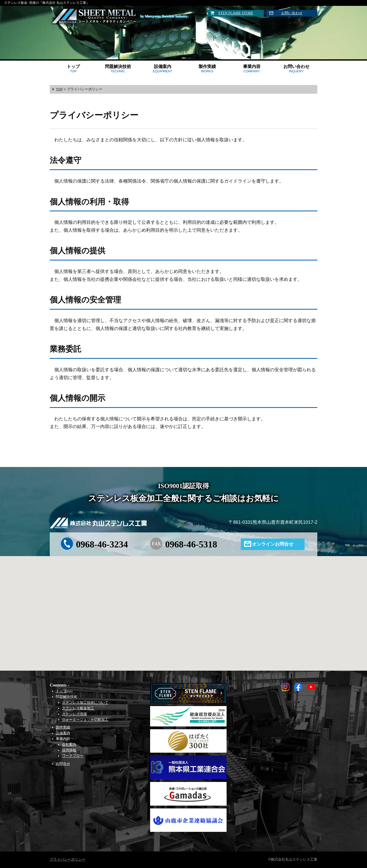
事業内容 (252, 69)
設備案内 (162, 69)
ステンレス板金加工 (78, 708)
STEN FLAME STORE (236, 13)
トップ (73, 69)
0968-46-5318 (191, 544)
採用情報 (69, 750)
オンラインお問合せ (273, 544)
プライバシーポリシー (68, 859)
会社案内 (69, 745)
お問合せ (63, 764)
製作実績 (207, 69)
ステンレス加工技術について (85, 702)
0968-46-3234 (102, 544)
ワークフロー (73, 756)
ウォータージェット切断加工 (85, 720)
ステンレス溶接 (74, 714)
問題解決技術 (118, 69)
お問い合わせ (292, 13)
